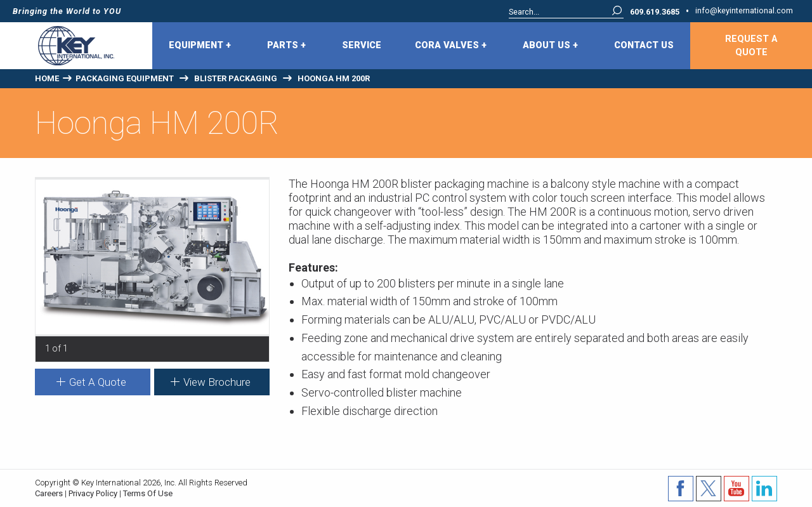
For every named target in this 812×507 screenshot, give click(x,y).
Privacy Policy (93, 493)
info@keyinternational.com (744, 11)
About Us (550, 46)
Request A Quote (751, 46)
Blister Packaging (236, 78)
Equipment (200, 46)
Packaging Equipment (125, 78)
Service (362, 45)
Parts (286, 46)
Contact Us (644, 45)
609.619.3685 (655, 12)
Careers (49, 493)
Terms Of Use (148, 493)
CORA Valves (451, 46)
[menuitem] (201, 46)
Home (47, 78)
